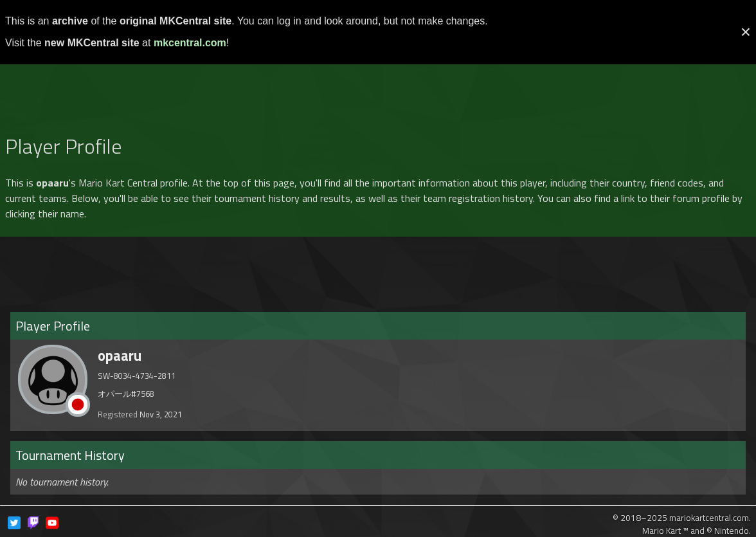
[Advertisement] (378, 93)
